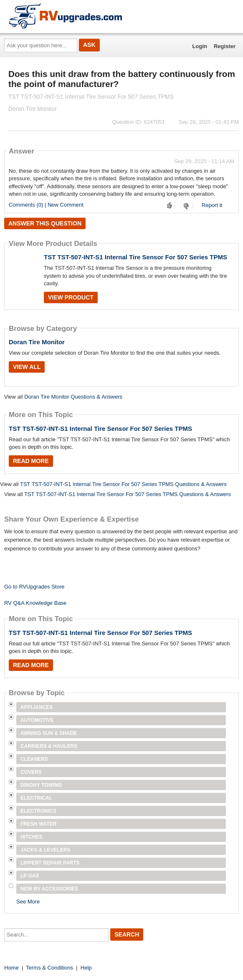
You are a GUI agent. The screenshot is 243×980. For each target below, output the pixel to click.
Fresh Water (38, 824)
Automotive (37, 720)
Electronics (38, 811)
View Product (71, 297)
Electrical (36, 798)
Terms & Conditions (49, 968)
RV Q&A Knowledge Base (35, 603)
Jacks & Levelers (45, 850)
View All (27, 367)
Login (200, 46)
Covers (31, 772)
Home (11, 968)
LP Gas (30, 876)
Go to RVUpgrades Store (34, 587)
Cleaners (34, 759)
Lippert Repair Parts (50, 863)
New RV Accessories (49, 889)
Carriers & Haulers (49, 746)
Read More (31, 461)
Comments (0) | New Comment (46, 205)
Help (86, 968)
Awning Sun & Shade (49, 733)
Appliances (37, 707)
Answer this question (45, 223)
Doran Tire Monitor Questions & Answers (73, 397)
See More (28, 902)
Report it (212, 205)
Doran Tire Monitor (37, 342)
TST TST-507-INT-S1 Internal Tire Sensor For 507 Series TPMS (135, 257)
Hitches (32, 837)
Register (225, 46)
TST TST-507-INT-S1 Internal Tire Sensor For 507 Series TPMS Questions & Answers (123, 484)
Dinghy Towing (41, 785)
